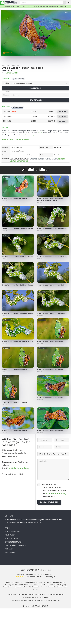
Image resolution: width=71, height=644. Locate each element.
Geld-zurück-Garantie (15, 545)
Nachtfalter (33, 159)
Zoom (66, 12)
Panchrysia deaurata (11, 66)
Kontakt (5, 140)
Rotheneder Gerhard (11, 73)
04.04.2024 (58, 147)
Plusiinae (55, 159)
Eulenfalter (41, 159)
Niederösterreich (59, 155)
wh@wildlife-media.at (19, 468)
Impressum (12, 595)
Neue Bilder (10, 535)
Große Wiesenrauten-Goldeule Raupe (17, 229)
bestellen (63, 111)
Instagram (10, 552)
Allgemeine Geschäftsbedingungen (36, 597)
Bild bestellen (36, 88)
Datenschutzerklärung (56, 493)
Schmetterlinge (21, 155)
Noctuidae (48, 159)
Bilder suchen (11, 538)
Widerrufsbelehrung (56, 595)
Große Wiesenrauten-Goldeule (23, 68)
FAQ (12, 140)
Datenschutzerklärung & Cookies (32, 595)
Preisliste (40, 133)
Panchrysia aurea (22, 161)
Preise (8, 528)
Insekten (13, 155)
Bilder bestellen (12, 531)
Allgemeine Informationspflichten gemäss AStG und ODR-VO (36, 600)
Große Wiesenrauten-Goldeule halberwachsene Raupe (50, 199)
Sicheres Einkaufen (23, 140)
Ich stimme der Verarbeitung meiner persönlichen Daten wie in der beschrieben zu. (54, 491)
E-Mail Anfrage (30, 135)
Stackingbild (30, 155)
